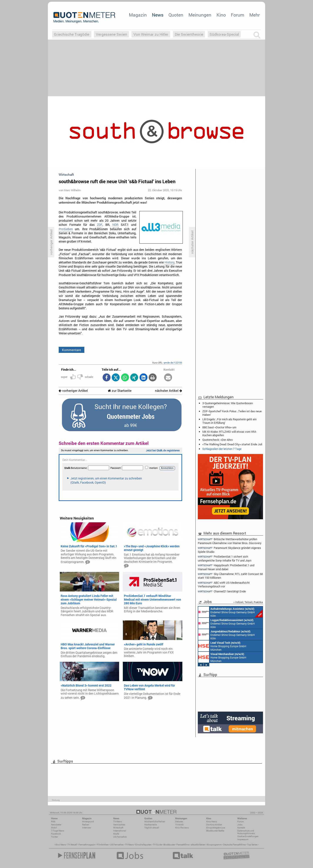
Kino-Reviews (182, 828)
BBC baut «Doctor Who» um (219, 427)
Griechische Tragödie (72, 34)
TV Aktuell (72, 845)
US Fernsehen (117, 845)
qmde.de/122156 (173, 363)
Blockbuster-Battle (215, 831)
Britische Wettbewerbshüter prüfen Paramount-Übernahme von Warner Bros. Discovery (230, 541)
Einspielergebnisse (216, 828)
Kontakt (241, 828)
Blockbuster (169, 845)
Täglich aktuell (152, 828)
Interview (87, 828)
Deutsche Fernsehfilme (234, 845)
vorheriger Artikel (73, 391)
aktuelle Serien (198, 845)
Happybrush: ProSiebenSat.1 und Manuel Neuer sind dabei (226, 567)
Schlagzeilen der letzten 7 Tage (222, 449)
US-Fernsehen (120, 837)
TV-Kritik (179, 825)
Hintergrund (88, 822)
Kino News (61, 845)
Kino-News (212, 822)
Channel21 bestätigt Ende (222, 591)
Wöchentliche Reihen (155, 822)
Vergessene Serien (112, 34)
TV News (129, 845)
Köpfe (116, 834)
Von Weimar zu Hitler (151, 34)
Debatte (179, 822)
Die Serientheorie (189, 34)
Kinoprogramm (214, 845)
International (120, 831)
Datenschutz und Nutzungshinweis (246, 832)
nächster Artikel (168, 391)
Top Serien (252, 845)
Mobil (54, 828)
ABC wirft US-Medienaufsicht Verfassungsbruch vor (224, 584)
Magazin (138, 15)
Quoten (176, 15)
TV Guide (157, 845)
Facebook (56, 834)
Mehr (255, 15)
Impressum (243, 839)
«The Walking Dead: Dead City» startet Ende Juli (232, 444)
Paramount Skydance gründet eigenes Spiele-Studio (229, 550)
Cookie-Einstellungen (248, 836)
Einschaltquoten (143, 845)
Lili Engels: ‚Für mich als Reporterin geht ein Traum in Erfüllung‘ (229, 421)
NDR (115, 225)
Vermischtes (119, 825)
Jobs (240, 825)
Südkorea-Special (224, 34)
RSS (53, 822)
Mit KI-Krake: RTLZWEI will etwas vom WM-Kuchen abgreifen (230, 433)
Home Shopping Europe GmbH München (222, 646)
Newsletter (56, 825)
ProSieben (66, 229)
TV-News (118, 822)
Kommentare (72, 350)
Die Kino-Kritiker (214, 825)
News (158, 15)
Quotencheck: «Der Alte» (218, 440)
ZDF (100, 225)
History (170, 262)
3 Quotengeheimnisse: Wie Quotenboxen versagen (228, 405)
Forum (237, 15)
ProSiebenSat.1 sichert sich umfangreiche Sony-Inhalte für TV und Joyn (225, 558)
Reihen (86, 825)
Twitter (54, 837)
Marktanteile (151, 825)
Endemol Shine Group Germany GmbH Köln (230, 612)
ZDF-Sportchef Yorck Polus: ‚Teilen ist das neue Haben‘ (232, 413)
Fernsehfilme (183, 845)
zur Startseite (120, 391)
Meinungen (200, 15)
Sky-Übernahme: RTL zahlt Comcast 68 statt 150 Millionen (230, 576)
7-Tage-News (58, 831)
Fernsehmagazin (87, 845)
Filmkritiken (103, 845)
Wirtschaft (118, 828)
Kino (221, 15)
